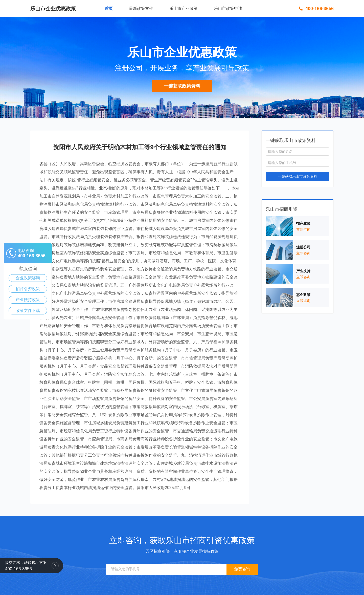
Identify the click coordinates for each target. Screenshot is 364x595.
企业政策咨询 (28, 278)
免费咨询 (242, 569)
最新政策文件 (141, 8)
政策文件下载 (28, 311)
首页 (109, 8)
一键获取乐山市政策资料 (298, 176)
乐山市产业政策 (184, 8)
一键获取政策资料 (182, 86)
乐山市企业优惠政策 (53, 9)
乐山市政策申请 (228, 8)
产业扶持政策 (28, 300)
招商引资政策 (28, 289)
